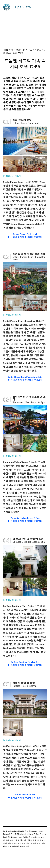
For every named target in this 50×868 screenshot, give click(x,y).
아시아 (25, 50)
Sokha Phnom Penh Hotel (34, 837)
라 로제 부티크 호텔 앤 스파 (15, 840)
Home (17, 50)
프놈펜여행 (14, 846)
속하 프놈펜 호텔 (33, 843)
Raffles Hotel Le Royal (24, 834)
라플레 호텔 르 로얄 (35, 840)
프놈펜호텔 (25, 846)
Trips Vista (22, 7)
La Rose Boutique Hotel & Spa (16, 831)
